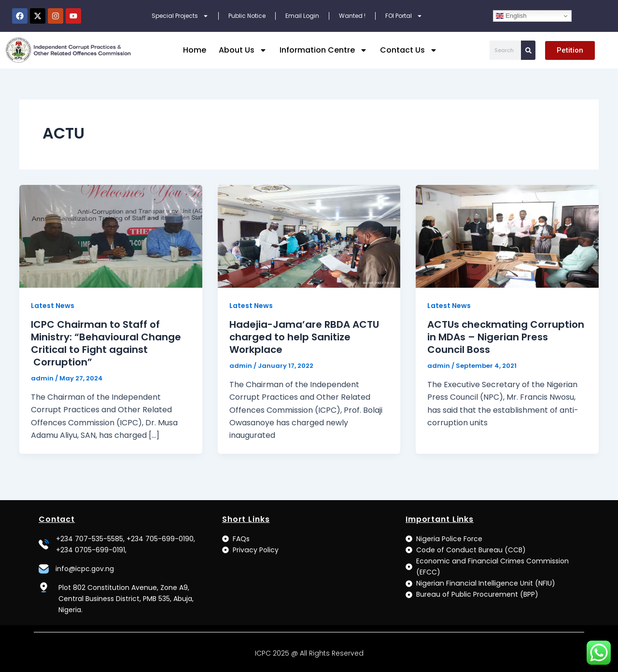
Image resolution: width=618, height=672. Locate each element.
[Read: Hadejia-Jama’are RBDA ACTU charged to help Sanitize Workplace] (309, 236)
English (511, 16)
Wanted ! (352, 16)
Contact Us (409, 50)
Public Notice (247, 16)
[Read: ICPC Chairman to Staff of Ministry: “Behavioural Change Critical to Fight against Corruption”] (111, 236)
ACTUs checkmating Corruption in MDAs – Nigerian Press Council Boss (506, 337)
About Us (243, 50)
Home (195, 50)
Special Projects (180, 16)
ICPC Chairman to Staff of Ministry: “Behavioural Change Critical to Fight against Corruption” (106, 343)
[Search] (528, 50)
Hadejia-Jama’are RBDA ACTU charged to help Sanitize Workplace (304, 337)
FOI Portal (404, 16)
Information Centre (323, 50)
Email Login (302, 16)
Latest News (53, 306)
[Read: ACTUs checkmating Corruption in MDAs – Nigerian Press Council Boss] (507, 236)
